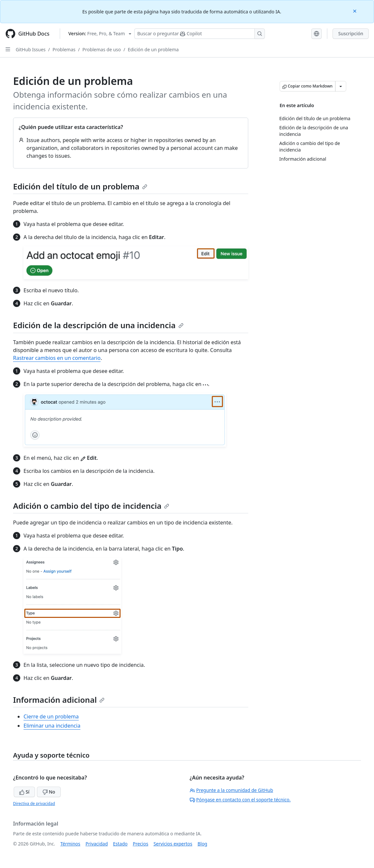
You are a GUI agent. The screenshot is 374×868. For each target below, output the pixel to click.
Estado (120, 844)
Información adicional (59, 700)
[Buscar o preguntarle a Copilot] (200, 34)
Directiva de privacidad (34, 804)
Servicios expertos (173, 844)
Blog (203, 844)
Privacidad (97, 844)
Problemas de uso (102, 49)
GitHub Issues (31, 49)
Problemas (64, 49)
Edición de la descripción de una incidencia (98, 325)
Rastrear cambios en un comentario (57, 358)
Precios (141, 844)
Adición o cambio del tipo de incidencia (91, 506)
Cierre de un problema (51, 716)
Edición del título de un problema (80, 186)
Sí (24, 792)
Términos (70, 844)
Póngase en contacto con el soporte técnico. (240, 800)
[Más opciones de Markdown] (341, 86)
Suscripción (351, 33)
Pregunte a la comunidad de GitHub (232, 790)
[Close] (355, 11)
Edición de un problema (153, 49)
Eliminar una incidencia (52, 726)
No (49, 792)
